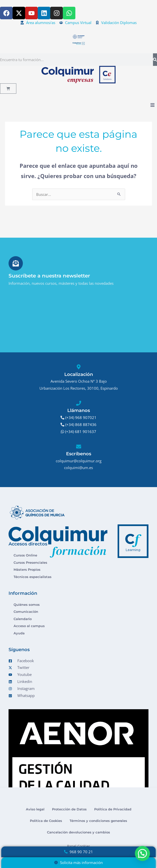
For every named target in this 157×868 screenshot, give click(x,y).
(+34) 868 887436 (81, 424)
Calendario (23, 619)
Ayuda (19, 633)
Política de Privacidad (113, 809)
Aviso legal (35, 809)
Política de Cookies (46, 821)
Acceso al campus (29, 626)
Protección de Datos (69, 809)
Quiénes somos (27, 605)
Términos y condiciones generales (98, 821)
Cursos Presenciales (30, 562)
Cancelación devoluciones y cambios (78, 832)
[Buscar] (155, 60)
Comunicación (26, 612)
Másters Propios (27, 569)
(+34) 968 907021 (81, 417)
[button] (152, 105)
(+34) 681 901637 (81, 431)
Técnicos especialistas (33, 577)
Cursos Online (25, 555)
